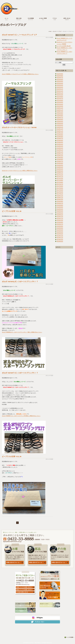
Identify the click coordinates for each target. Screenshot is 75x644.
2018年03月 (60, 169)
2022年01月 (60, 89)
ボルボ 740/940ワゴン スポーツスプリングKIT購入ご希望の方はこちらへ (21, 416)
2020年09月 (60, 114)
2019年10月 (60, 133)
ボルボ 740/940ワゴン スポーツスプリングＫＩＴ (20, 373)
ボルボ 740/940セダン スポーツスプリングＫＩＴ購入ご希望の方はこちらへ (22, 332)
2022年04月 (60, 83)
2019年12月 (60, 129)
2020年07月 (60, 118)
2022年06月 (60, 80)
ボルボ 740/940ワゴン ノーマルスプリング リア (19, 35)
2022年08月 (60, 76)
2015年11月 (60, 219)
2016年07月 (60, 203)
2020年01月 (60, 127)
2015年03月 (60, 232)
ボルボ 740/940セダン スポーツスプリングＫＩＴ (20, 282)
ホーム (6, 19)
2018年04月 (60, 167)
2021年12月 (60, 91)
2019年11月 (60, 131)
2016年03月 (60, 211)
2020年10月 (60, 112)
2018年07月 (60, 161)
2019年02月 (60, 148)
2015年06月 (60, 226)
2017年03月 (60, 192)
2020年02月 (60, 125)
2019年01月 (60, 150)
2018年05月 (60, 165)
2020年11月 (60, 110)
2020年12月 (60, 108)
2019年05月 (60, 142)
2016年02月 (60, 213)
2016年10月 (60, 199)
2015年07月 (60, 224)
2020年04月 (60, 121)
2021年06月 (60, 101)
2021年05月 (60, 102)
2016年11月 (60, 198)
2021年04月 (60, 104)
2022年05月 (60, 81)
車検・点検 (19, 19)
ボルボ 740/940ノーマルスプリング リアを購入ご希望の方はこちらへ (20, 74)
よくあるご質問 (43, 19)
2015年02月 (60, 234)
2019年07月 (60, 139)
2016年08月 (60, 201)
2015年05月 (60, 228)
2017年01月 (60, 194)
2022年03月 (60, 85)
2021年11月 (60, 93)
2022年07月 (60, 78)
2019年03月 (60, 146)
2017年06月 (60, 186)
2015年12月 (60, 217)
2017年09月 (60, 180)
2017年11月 (60, 177)
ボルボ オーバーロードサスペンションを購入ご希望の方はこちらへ (20, 171)
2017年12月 (60, 175)
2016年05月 (60, 207)
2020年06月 (60, 120)
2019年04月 (60, 144)
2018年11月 (60, 154)
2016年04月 (60, 209)
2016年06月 (60, 205)
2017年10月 (60, 179)
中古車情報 (31, 19)
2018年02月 (60, 171)
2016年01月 (60, 215)
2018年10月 (60, 156)
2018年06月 (60, 163)
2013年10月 (60, 240)
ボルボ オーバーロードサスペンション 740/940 (19, 127)
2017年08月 (60, 182)
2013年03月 (60, 241)
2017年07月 (60, 184)
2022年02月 (60, 87)
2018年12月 (60, 152)
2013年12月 (60, 236)
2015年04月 (60, 230)
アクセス (55, 19)
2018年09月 (60, 158)
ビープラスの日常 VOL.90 (12, 211)
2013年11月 (60, 238)
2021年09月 (60, 97)
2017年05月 (60, 188)
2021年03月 (60, 106)
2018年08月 (60, 159)
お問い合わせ (67, 19)
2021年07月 (60, 99)
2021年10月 (60, 95)
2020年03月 (60, 123)
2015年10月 (60, 220)
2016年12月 (60, 196)
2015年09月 (60, 222)
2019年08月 (60, 137)
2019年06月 (60, 140)
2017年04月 (60, 190)
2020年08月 (60, 116)
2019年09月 (60, 135)
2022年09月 (60, 74)
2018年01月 (60, 173)
